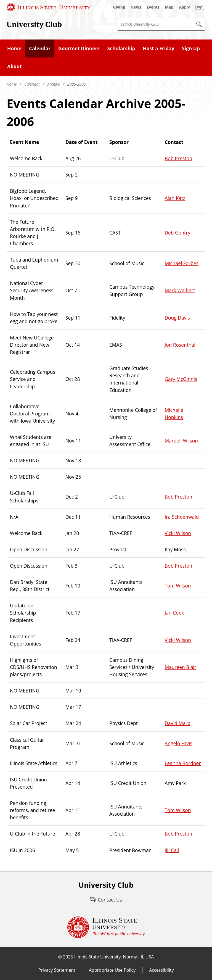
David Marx (177, 723)
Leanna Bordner (183, 763)
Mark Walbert (180, 290)
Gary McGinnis (181, 379)
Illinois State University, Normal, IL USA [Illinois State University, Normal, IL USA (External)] (114, 957)
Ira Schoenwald (182, 517)
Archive (54, 84)
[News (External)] (136, 7)
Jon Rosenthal (180, 345)
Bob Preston (178, 158)
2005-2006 (77, 84)
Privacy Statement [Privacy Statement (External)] (57, 970)
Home (12, 84)
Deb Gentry (177, 233)
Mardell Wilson (181, 441)
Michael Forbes (181, 263)
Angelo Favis (178, 743)
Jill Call (172, 850)
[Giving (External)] (119, 7)
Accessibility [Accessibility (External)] (161, 970)
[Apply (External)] (184, 7)
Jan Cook (174, 613)
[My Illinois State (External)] (200, 7)
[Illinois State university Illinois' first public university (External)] (106, 927)
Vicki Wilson (178, 533)
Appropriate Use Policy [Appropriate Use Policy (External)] (112, 970)
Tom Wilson (178, 586)
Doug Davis (177, 318)
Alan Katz (175, 198)
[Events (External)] (153, 7)
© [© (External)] (60, 957)
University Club (34, 24)
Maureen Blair (180, 667)
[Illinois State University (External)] (49, 7)
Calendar (32, 84)
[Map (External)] (169, 7)
